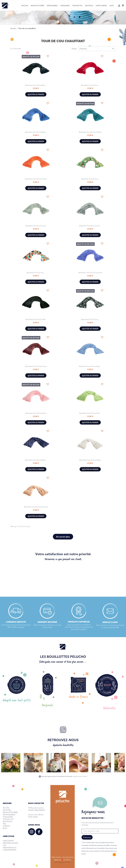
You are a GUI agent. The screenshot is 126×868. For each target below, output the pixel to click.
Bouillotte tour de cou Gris (36, 226)
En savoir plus (63, 537)
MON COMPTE (8, 841)
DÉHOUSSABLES (9, 815)
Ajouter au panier (36, 94)
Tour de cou (77, 6)
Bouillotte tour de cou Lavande (90, 272)
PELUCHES (7, 810)
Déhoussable (52, 6)
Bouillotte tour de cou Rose (36, 413)
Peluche (25, 6)
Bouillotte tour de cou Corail (36, 179)
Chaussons (65, 6)
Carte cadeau (101, 6)
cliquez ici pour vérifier (80, 776)
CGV (5, 845)
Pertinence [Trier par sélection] (97, 49)
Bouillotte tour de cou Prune (36, 366)
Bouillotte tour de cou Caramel (36, 507)
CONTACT (7, 826)
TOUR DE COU (8, 819)
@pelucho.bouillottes (63, 745)
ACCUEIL (6, 808)
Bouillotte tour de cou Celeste (90, 132)
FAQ (4, 824)
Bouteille (89, 6)
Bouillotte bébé (37, 6)
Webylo (68, 860)
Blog (112, 6)
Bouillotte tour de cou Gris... (90, 226)
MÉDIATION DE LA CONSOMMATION (10, 849)
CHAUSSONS (8, 817)
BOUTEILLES (7, 821)
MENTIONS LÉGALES (10, 843)
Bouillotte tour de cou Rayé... (90, 366)
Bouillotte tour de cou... (90, 85)
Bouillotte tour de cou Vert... (90, 413)
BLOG (5, 828)
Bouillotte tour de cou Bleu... (36, 85)
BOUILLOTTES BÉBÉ (10, 812)
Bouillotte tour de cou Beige (90, 460)
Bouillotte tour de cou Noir (36, 319)
